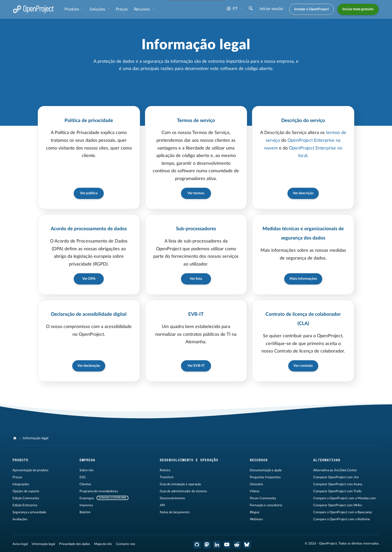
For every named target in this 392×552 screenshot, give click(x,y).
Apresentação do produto (30, 470)
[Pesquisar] (251, 9)
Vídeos (255, 491)
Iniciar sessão (271, 9)
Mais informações (303, 278)
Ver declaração (89, 365)
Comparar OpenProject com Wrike (338, 505)
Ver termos (196, 193)
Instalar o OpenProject (311, 9)
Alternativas (327, 459)
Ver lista (196, 278)
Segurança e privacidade (29, 512)
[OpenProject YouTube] (227, 544)
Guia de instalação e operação (180, 484)
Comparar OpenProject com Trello (337, 491)
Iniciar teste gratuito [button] (358, 9)
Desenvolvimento (172, 498)
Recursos (142, 9)
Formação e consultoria (266, 505)
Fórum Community (263, 498)
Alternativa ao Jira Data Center (335, 470)
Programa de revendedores (99, 491)
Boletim (85, 512)
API (162, 505)
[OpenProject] (15, 438)
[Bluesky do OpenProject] (247, 544)
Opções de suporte (26, 491)
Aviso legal (20, 543)
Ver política (89, 193)
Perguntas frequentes (265, 477)
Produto (72, 9)
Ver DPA (89, 278)
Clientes (85, 484)
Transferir (167, 477)
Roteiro (165, 470)
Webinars (256, 519)
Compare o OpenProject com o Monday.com (344, 498)
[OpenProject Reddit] (237, 544)
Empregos (87, 498)
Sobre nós (86, 470)
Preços (122, 9)
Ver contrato (303, 365)
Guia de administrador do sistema (183, 491)
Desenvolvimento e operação (189, 459)
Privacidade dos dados (74, 543)
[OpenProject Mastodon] (207, 544)
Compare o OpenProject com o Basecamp (342, 512)
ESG (83, 477)
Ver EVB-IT (196, 365)
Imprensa (86, 505)
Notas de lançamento (175, 512)
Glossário (256, 484)
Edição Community (26, 498)
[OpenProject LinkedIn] (217, 544)
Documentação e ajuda (266, 470)
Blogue (255, 512)
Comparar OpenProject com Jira (336, 477)
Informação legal (43, 543)
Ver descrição (303, 193)
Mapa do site (103, 543)
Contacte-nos (126, 543)
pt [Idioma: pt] (232, 9)
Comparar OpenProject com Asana (338, 484)
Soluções (98, 9)
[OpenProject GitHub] (197, 544)
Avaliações (20, 519)
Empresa (87, 459)
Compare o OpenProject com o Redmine (342, 519)
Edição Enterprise (25, 505)
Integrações (21, 484)
